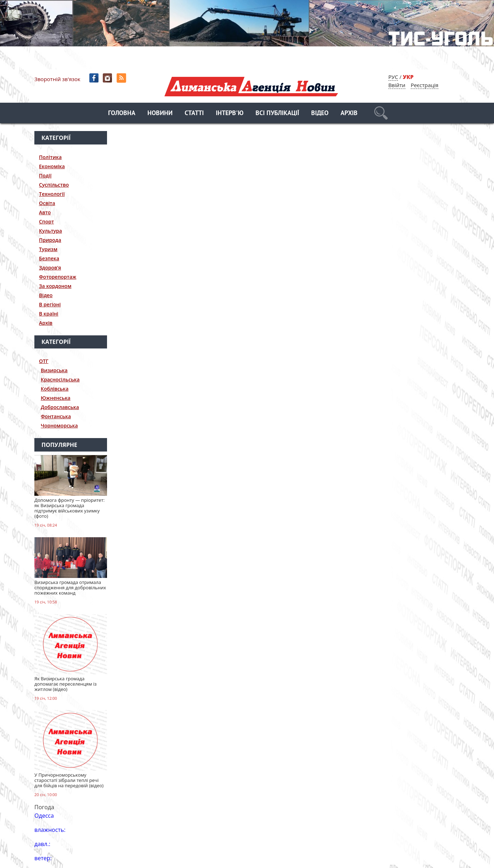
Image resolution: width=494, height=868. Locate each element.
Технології (52, 194)
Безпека (49, 258)
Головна (122, 114)
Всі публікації (277, 114)
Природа (50, 240)
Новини (160, 114)
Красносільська (60, 379)
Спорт (46, 222)
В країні (49, 314)
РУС (393, 77)
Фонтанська (56, 416)
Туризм (48, 249)
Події (45, 175)
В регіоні (50, 304)
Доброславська (60, 407)
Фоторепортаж (58, 277)
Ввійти (397, 85)
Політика (50, 157)
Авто (45, 212)
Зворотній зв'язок (57, 79)
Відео (320, 114)
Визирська (54, 370)
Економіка (52, 166)
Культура (50, 231)
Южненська (56, 398)
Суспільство (54, 185)
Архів (349, 114)
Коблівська (55, 389)
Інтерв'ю (230, 114)
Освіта (47, 203)
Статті (194, 114)
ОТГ (44, 361)
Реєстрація (425, 85)
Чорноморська (59, 426)
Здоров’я (50, 268)
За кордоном (55, 286)
